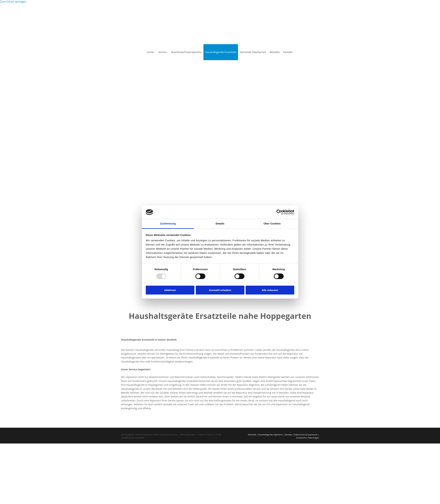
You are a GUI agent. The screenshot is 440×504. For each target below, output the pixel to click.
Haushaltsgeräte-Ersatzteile (221, 52)
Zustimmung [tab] (168, 223)
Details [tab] (220, 223)
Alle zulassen (270, 290)
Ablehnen (170, 290)
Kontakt (288, 52)
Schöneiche (301, 438)
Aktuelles (275, 52)
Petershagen (313, 438)
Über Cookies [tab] (272, 223)
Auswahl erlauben (220, 290)
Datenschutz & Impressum (306, 435)
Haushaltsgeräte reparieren (271, 435)
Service (162, 52)
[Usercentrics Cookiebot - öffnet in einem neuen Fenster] (279, 212)
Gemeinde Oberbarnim (253, 52)
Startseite (252, 435)
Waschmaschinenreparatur (186, 52)
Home (150, 52)
